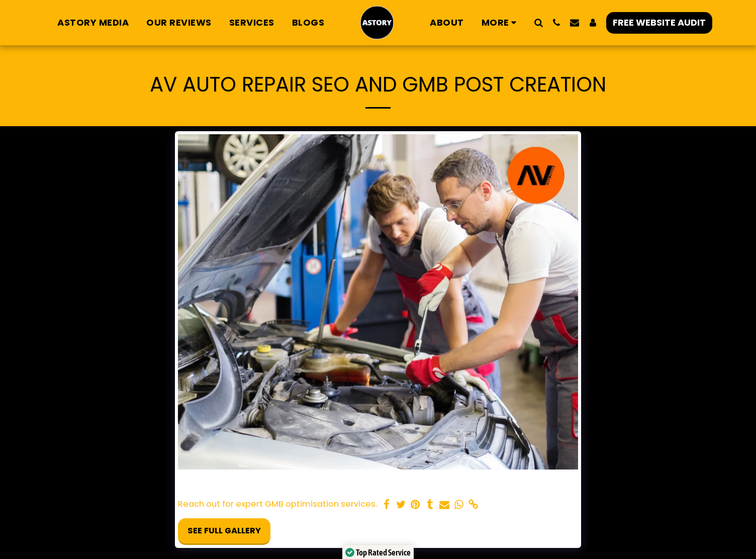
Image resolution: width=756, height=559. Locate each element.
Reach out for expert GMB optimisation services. (277, 504)
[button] (538, 22)
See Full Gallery (224, 531)
